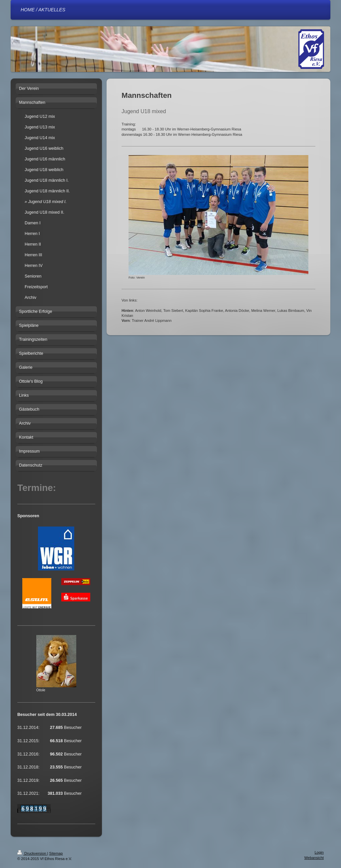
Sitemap (56, 853)
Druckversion (32, 853)
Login (319, 852)
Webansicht (314, 858)
